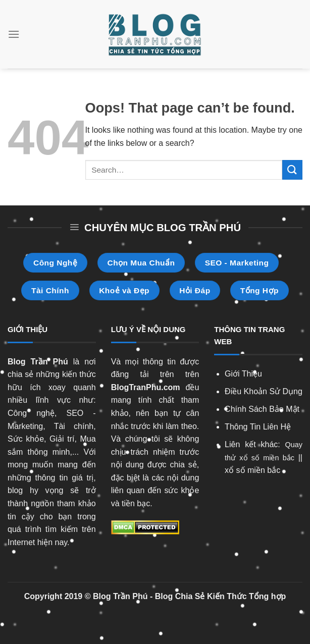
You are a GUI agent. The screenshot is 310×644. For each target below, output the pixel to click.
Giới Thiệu (243, 374)
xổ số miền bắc (252, 470)
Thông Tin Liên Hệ (258, 427)
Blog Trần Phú (38, 362)
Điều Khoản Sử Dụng (264, 391)
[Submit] (292, 170)
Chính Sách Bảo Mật (262, 409)
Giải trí (62, 439)
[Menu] (14, 34)
